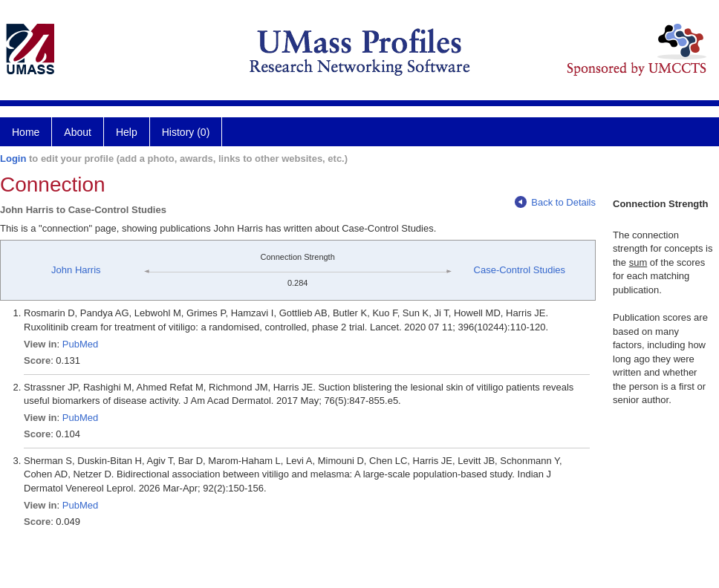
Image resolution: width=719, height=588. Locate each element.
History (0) (186, 132)
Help (127, 132)
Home (26, 132)
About (78, 132)
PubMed (80, 344)
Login (13, 159)
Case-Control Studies (520, 270)
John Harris (76, 270)
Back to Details (555, 202)
